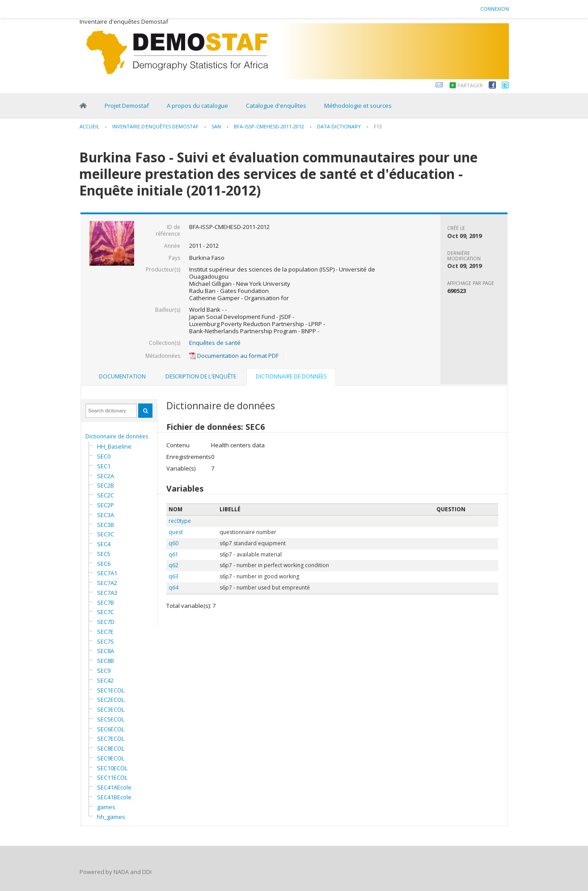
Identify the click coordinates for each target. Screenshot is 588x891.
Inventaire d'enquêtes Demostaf (155, 126)
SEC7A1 (107, 573)
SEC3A (106, 515)
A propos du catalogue (197, 106)
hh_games (111, 817)
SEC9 (104, 670)
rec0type (180, 521)
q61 (173, 554)
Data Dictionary (339, 126)
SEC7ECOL (111, 738)
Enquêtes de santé (215, 343)
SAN (216, 126)
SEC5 (104, 554)
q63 (173, 576)
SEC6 (104, 564)
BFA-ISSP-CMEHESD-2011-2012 (269, 126)
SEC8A (106, 651)
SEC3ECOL (111, 709)
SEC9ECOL (111, 758)
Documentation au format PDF (234, 356)
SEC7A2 (107, 583)
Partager (470, 85)
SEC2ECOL (111, 700)
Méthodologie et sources (358, 106)
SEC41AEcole (114, 787)
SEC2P (106, 505)
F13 (378, 126)
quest (176, 532)
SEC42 (105, 680)
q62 (173, 565)
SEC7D (106, 622)
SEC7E (105, 632)
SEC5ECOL (111, 719)
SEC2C (106, 495)
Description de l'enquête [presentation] (201, 376)
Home (83, 106)
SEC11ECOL (112, 777)
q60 (173, 543)
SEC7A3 (107, 593)
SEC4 (104, 544)
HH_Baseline (114, 446)
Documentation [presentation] (122, 376)
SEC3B (106, 525)
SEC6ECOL (111, 729)
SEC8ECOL (111, 748)
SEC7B (106, 602)
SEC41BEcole (114, 797)
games (106, 807)
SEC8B (106, 661)
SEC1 (104, 466)
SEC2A (106, 476)
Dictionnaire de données (117, 436)
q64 (173, 588)
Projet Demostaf (127, 106)
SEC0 (104, 456)
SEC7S (106, 641)
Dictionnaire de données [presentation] (291, 376)
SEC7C (106, 612)
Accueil (89, 126)
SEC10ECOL (112, 768)
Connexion (495, 9)
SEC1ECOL (111, 690)
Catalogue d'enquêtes (276, 106)
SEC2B (106, 485)
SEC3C (106, 534)
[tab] (122, 377)
